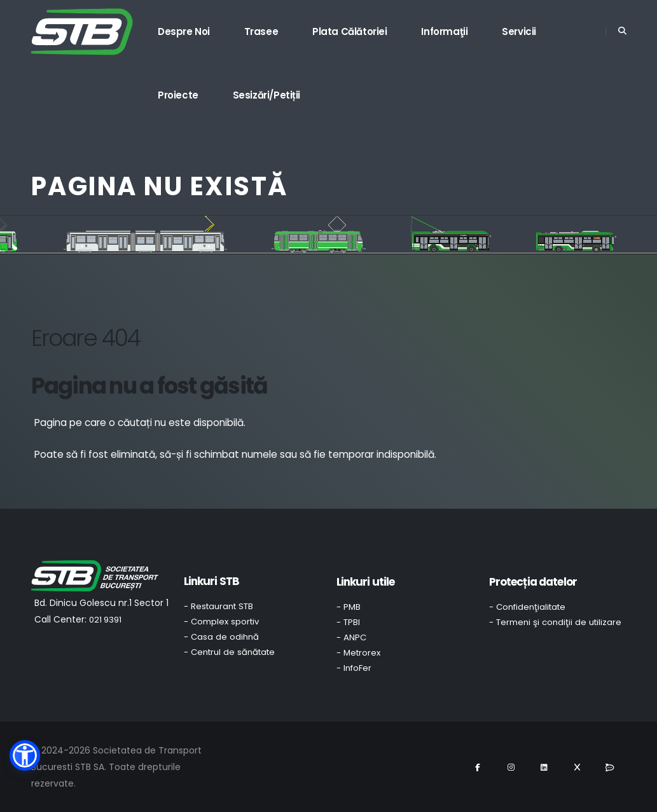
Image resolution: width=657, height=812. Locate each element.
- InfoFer (354, 668)
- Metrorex (358, 653)
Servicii (519, 31)
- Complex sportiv (221, 622)
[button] (25, 755)
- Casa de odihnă (221, 637)
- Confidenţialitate (527, 607)
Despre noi (184, 31)
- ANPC (351, 637)
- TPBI (348, 622)
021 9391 (105, 620)
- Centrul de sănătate (229, 652)
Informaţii (444, 31)
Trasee (261, 31)
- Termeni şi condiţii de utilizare (555, 622)
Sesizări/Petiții (267, 95)
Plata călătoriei (350, 31)
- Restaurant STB (218, 606)
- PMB (349, 607)
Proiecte (178, 95)
